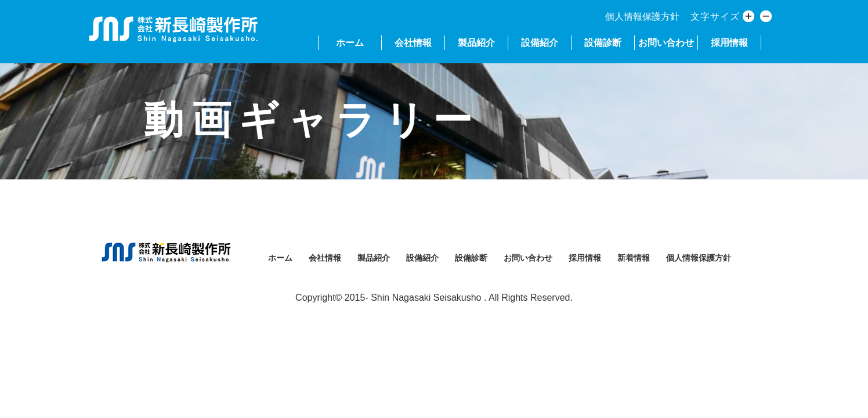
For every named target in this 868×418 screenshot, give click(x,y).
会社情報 (413, 43)
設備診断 (603, 43)
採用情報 (729, 43)
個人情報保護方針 (642, 17)
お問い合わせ (666, 43)
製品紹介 (476, 43)
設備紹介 (540, 43)
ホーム (350, 43)
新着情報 (634, 258)
